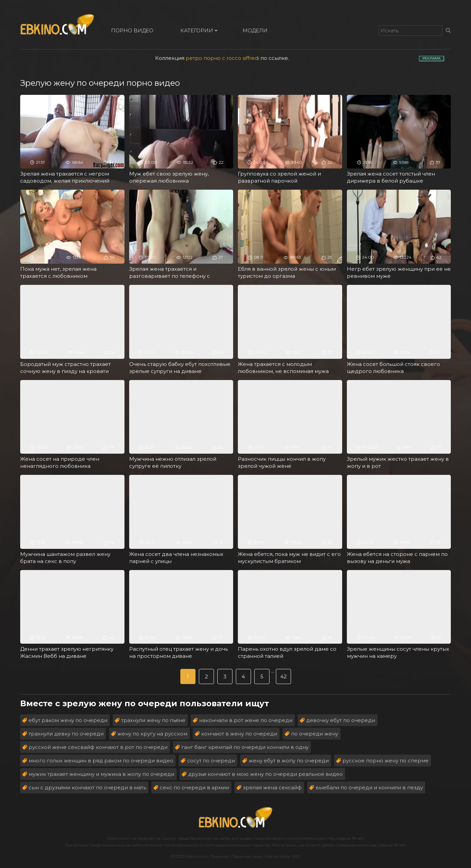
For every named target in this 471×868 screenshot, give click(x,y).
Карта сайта (278, 856)
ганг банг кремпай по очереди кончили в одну (245, 747)
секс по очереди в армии (194, 787)
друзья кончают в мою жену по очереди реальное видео (265, 774)
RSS (296, 856)
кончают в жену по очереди (239, 734)
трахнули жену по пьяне (153, 720)
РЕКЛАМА (431, 58)
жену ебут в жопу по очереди (289, 761)
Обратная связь (247, 856)
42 (283, 676)
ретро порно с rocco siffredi (222, 58)
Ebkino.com (119, 838)
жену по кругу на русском (152, 734)
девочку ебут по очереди (341, 720)
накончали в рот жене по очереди (246, 720)
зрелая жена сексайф (272, 787)
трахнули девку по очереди (66, 734)
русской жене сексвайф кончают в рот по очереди (98, 747)
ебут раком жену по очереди (68, 720)
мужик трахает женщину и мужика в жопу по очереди (101, 774)
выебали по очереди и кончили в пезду (369, 787)
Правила (219, 856)
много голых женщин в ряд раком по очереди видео (101, 761)
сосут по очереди (211, 761)
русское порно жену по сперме (386, 761)
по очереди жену (315, 734)
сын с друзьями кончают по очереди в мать (87, 787)
